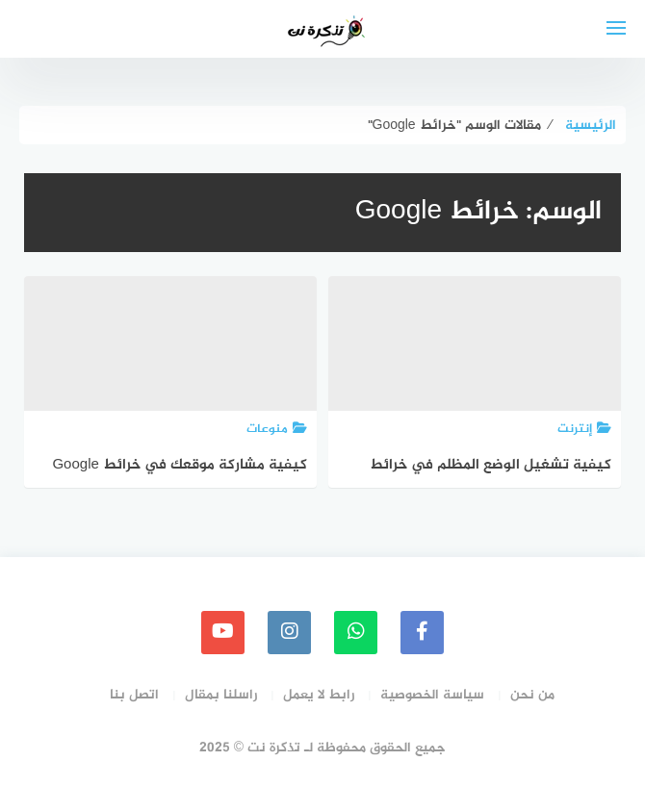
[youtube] (223, 633)
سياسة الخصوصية (432, 695)
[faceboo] (422, 633)
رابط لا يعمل (319, 695)
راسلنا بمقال (221, 695)
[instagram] (289, 633)
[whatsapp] (356, 633)
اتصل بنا (134, 695)
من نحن (532, 695)
